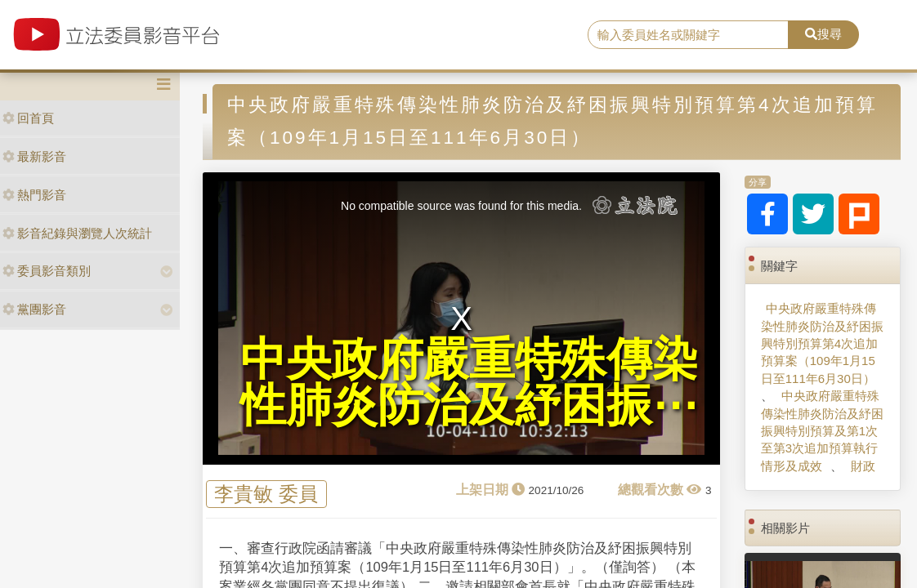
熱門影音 (34, 195)
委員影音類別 (47, 271)
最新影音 (34, 156)
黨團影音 (34, 309)
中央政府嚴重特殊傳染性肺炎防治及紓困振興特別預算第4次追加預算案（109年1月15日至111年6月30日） (822, 343)
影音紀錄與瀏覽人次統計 (77, 233)
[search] (688, 35)
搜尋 (823, 34)
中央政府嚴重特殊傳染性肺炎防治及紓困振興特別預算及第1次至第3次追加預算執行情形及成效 (822, 431)
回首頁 (28, 118)
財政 (863, 466)
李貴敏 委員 (266, 494)
